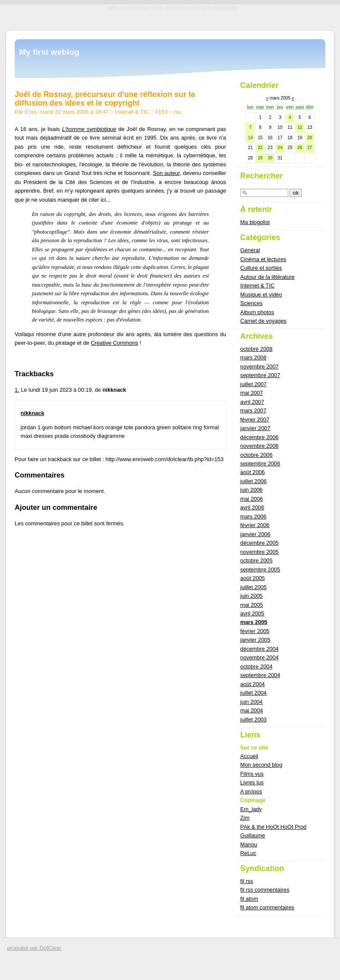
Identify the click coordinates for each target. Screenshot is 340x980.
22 (260, 148)
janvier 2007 (255, 428)
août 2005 (253, 578)
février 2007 (255, 420)
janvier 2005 (255, 640)
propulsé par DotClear (34, 948)
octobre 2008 (257, 349)
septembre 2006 (260, 463)
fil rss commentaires (265, 890)
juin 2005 (252, 596)
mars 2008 (253, 357)
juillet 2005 (253, 587)
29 (260, 158)
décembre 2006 (260, 437)
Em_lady (251, 809)
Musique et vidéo (261, 295)
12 (300, 127)
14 (250, 138)
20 (310, 138)
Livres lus (252, 782)
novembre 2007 (260, 367)
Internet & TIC (132, 112)
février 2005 (255, 631)
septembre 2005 (260, 570)
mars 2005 (254, 622)
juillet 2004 (253, 693)
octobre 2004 (257, 666)
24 (280, 148)
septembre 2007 (260, 375)
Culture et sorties (261, 268)
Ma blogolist (255, 222)
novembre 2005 (260, 552)
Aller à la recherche (214, 7)
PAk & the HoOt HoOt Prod (273, 827)
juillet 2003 (253, 719)
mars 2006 (253, 517)
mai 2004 (252, 710)
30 (270, 158)
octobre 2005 (257, 560)
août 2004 (253, 684)
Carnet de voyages (263, 321)
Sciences (252, 303)
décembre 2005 (260, 543)
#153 (161, 112)
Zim (245, 818)
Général (250, 250)
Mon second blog (261, 765)
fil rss (247, 881)
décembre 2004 (260, 649)
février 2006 (255, 525)
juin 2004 (252, 702)
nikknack (33, 413)
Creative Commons (114, 343)
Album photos (257, 312)
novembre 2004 (260, 657)
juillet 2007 (253, 384)
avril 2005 (252, 613)
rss (177, 112)
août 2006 (253, 472)
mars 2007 (253, 410)
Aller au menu (169, 7)
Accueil (249, 756)
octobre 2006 (257, 455)
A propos (251, 791)
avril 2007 (252, 402)
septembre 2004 (260, 675)
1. (17, 390)
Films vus (252, 774)
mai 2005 (252, 605)
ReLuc (248, 853)
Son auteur (166, 173)
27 (310, 148)
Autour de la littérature (268, 277)
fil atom (249, 899)
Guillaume (253, 835)
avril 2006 (252, 507)
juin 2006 (252, 490)
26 (300, 148)
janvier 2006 (255, 534)
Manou (249, 844)
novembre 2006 (260, 446)
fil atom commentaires (267, 907)
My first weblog (49, 52)
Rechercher (262, 176)
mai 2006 (252, 499)
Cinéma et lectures (263, 259)
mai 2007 (252, 393)
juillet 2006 (253, 481)
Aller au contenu (128, 7)
